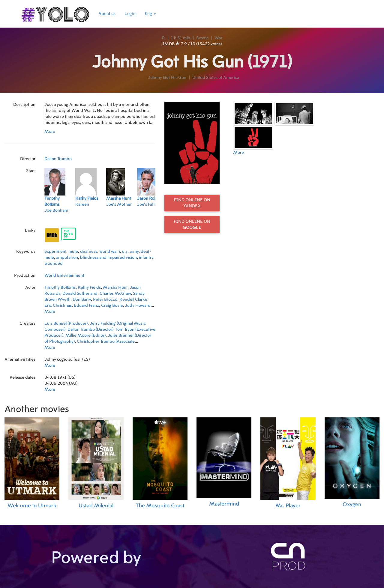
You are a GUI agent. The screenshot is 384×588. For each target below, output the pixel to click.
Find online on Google (192, 225)
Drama (202, 38)
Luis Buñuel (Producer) (66, 324)
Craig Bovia (112, 306)
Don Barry (82, 300)
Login (130, 14)
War (218, 38)
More (50, 132)
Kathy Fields (89, 288)
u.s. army (130, 252)
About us (107, 14)
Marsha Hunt (115, 288)
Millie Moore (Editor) (85, 336)
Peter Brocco (105, 300)
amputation (67, 258)
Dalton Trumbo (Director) (90, 330)
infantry (146, 258)
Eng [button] (150, 14)
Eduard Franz (86, 306)
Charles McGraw (115, 294)
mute (73, 252)
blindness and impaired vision (108, 258)
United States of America (216, 78)
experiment (55, 252)
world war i (110, 252)
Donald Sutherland (80, 294)
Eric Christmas (58, 306)
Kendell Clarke (133, 300)
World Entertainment (64, 276)
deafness (89, 252)
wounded (54, 264)
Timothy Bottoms (60, 288)
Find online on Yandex (192, 203)
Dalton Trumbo (58, 159)
